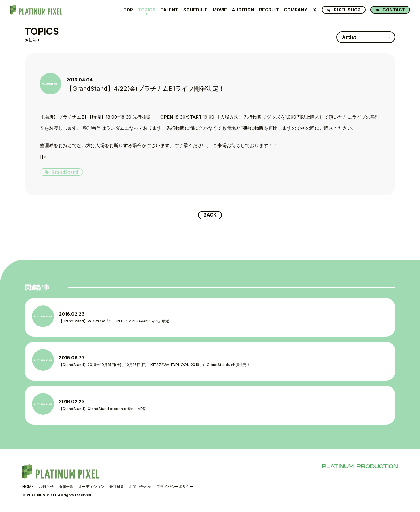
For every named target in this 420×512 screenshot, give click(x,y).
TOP (128, 10)
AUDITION (243, 10)
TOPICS (147, 10)
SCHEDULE (195, 10)
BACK (210, 215)
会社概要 (117, 487)
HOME (28, 487)
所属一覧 (66, 487)
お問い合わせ (140, 487)
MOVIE (220, 10)
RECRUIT (269, 10)
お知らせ (46, 487)
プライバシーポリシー (175, 487)
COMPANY (296, 10)
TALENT (169, 10)
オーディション (91, 487)
